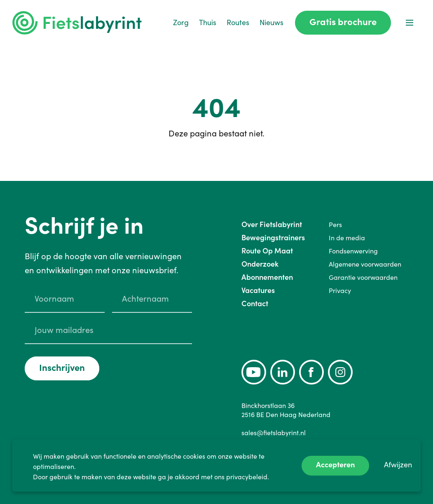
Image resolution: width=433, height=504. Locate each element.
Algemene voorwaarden (365, 264)
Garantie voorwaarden (363, 277)
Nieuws (272, 22)
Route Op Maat (267, 251)
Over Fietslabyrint (272, 224)
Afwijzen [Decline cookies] (398, 465)
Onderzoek (260, 264)
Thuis (208, 22)
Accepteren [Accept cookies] (335, 465)
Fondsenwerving (353, 251)
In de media (347, 238)
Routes (238, 22)
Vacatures (258, 290)
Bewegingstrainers (273, 238)
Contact (255, 304)
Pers (335, 225)
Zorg (181, 22)
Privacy (340, 291)
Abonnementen (267, 277)
